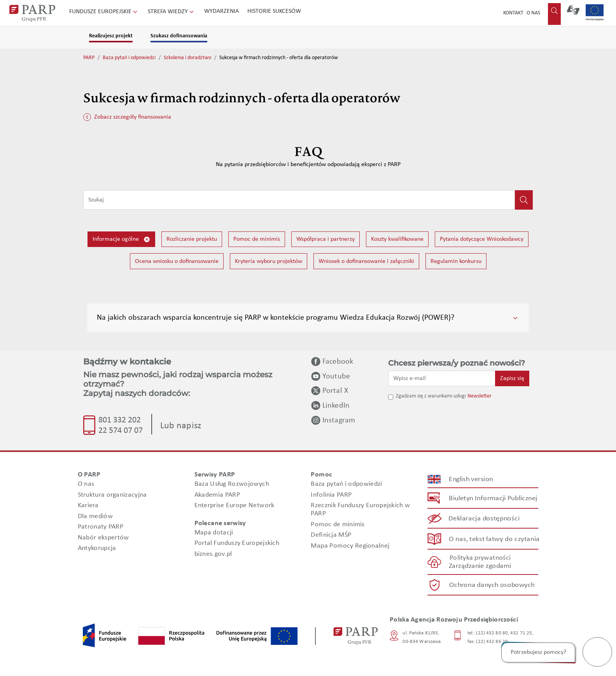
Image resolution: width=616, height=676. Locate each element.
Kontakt (513, 13)
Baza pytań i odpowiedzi (129, 58)
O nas (533, 13)
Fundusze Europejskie (104, 12)
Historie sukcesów (274, 11)
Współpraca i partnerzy (325, 239)
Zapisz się (512, 378)
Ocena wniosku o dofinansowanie (177, 261)
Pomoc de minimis (257, 239)
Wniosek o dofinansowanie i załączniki (366, 261)
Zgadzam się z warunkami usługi (431, 396)
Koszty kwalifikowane (397, 239)
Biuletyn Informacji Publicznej (493, 498)
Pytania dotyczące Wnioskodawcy (482, 239)
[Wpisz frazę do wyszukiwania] (299, 200)
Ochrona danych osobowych (492, 585)
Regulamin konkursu (456, 261)
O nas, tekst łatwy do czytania (494, 539)
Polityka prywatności (480, 558)
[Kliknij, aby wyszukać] (524, 200)
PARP (89, 58)
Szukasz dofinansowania (179, 36)
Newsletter (479, 396)
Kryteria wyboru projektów (269, 261)
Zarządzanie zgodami (480, 566)
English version (471, 479)
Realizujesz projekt (111, 36)
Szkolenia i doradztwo (187, 58)
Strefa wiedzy (171, 12)
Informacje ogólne (121, 239)
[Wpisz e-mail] (442, 378)
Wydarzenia (221, 11)
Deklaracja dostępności (484, 519)
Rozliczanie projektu (192, 239)
